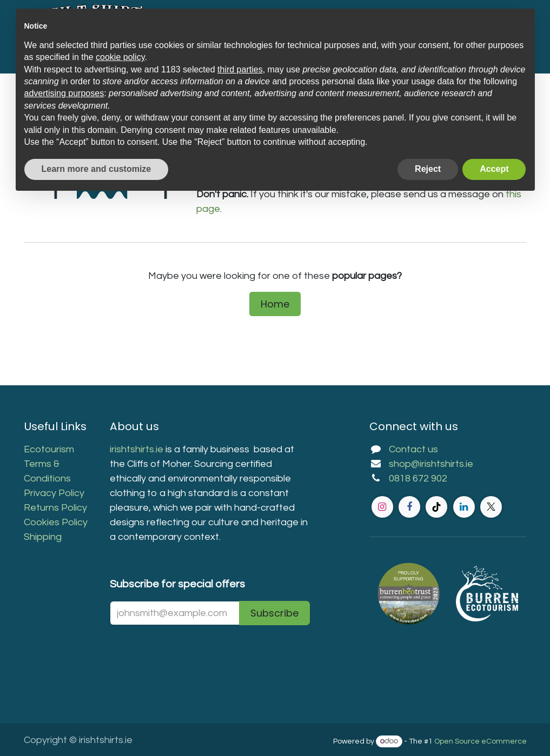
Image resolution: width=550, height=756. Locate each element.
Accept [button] (494, 169)
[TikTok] (436, 507)
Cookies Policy (56, 522)
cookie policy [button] (120, 57)
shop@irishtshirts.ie (431, 464)
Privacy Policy (54, 493)
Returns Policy (55, 508)
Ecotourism (50, 449)
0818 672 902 (418, 479)
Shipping (43, 537)
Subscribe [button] (274, 613)
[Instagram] (382, 507)
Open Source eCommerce (481, 741)
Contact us (413, 449)
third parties (240, 69)
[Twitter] (491, 507)
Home (275, 304)
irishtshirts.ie (137, 449)
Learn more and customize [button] (97, 169)
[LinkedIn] (464, 507)
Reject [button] (428, 169)
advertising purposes (64, 93)
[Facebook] (409, 507)
